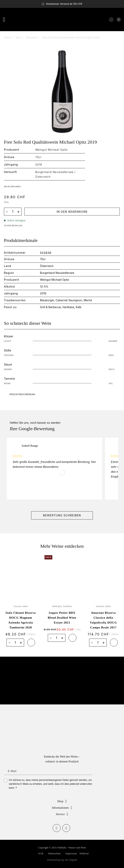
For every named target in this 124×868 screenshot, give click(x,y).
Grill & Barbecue (50, 307)
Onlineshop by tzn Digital (62, 860)
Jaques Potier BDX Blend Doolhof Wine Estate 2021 (62, 618)
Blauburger (47, 300)
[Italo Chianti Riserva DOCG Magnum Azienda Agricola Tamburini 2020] (21, 577)
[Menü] (6, 20)
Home (7, 37)
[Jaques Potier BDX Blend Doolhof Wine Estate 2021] (62, 577)
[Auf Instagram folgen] (66, 828)
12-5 (43, 286)
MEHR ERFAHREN (12, 186)
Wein (19, 37)
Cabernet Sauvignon (69, 300)
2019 (43, 293)
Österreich (47, 266)
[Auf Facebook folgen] (57, 828)
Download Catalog (62, 394)
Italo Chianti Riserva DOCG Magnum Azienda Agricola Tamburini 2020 (21, 620)
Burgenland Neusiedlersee (57, 273)
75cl (43, 259)
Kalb (78, 307)
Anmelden (90, 771)
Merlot (88, 300)
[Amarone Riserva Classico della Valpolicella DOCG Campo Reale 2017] (103, 577)
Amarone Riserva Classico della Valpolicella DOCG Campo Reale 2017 (103, 620)
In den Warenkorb (72, 212)
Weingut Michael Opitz (55, 280)
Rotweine (32, 37)
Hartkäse (68, 307)
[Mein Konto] (111, 20)
